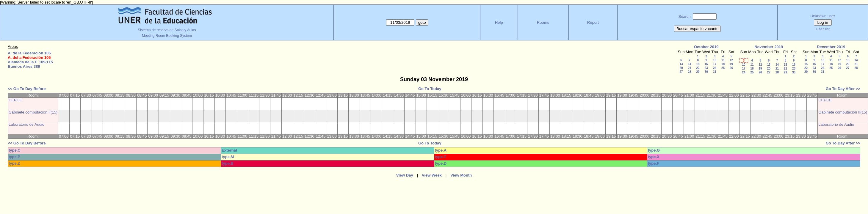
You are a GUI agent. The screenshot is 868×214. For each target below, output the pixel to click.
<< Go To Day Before (27, 89)
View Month (461, 175)
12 (731, 60)
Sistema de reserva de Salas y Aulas (167, 30)
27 (681, 72)
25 (723, 68)
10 (715, 60)
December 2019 (831, 47)
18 (723, 64)
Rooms (543, 22)
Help (499, 22)
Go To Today (430, 89)
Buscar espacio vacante (698, 29)
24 (715, 68)
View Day (405, 175)
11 (723, 60)
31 (715, 72)
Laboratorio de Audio (26, 124)
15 (698, 64)
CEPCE (15, 100)
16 (706, 64)
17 (715, 64)
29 (698, 72)
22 (698, 68)
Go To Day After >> (843, 89)
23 (706, 68)
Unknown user (823, 16)
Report (593, 22)
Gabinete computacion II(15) (33, 112)
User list (823, 29)
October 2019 (706, 47)
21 (689, 68)
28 (689, 72)
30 (706, 72)
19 (731, 64)
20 (681, 68)
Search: (685, 16)
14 (689, 64)
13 (681, 64)
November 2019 (769, 47)
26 (731, 68)
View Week (432, 175)
